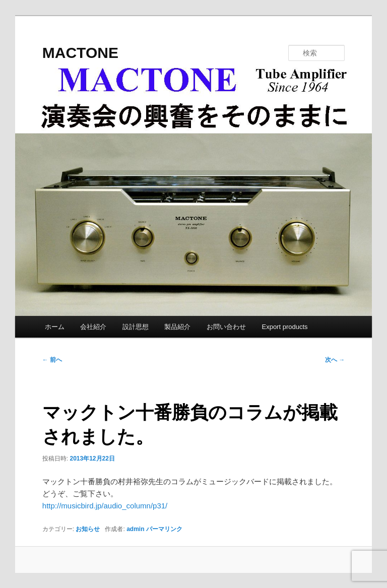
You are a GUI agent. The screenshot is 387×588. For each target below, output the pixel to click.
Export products (284, 327)
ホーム (55, 327)
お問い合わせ (226, 327)
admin (135, 529)
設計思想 (136, 327)
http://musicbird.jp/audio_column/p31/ (105, 506)
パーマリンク (164, 529)
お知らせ (88, 529)
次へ (335, 360)
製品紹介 (177, 327)
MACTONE (80, 53)
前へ (52, 360)
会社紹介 (93, 327)
